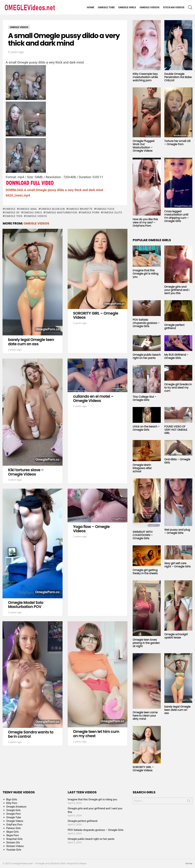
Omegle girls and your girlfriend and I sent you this (177, 290)
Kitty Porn (12, 803)
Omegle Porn (90, 212)
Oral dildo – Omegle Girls (177, 461)
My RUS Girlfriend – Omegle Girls (176, 356)
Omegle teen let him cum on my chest (96, 734)
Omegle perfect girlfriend (174, 327)
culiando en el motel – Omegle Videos (93, 398)
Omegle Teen (14, 216)
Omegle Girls (127, 7)
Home (91, 7)
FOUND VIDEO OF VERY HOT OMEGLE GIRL (176, 430)
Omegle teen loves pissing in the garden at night (146, 643)
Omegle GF (12, 212)
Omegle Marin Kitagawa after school (142, 468)
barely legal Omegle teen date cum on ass (31, 342)
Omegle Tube (106, 7)
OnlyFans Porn (14, 825)
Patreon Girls (14, 828)
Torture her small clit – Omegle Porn (178, 143)
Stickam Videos (174, 7)
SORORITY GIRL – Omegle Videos (96, 315)
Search (189, 802)
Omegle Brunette (81, 209)
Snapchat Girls (14, 839)
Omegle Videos (150, 7)
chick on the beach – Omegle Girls (146, 428)
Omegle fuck (105, 209)
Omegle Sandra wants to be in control (31, 734)
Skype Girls (12, 832)
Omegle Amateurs (16, 807)
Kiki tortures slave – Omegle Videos (26, 472)
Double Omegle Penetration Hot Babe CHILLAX (178, 77)
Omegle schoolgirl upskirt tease (176, 636)
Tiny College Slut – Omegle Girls (144, 398)
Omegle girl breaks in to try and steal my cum (178, 388)
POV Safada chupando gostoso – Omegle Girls (146, 323)
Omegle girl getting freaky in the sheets (145, 572)
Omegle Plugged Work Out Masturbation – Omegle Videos (143, 146)
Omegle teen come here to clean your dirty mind (145, 716)
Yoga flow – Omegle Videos (91, 529)
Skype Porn (13, 835)
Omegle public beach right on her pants (147, 356)
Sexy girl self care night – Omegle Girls (178, 565)
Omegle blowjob (53, 209)
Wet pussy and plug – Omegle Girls (177, 531)
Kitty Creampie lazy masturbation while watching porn (145, 77)
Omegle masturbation (61, 212)
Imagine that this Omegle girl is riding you (145, 274)
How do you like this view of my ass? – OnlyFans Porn (145, 222)
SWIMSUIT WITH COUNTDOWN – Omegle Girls (143, 535)
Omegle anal (28, 209)
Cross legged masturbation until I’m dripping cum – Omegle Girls (177, 216)
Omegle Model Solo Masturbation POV (26, 605)
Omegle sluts (113, 212)
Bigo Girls (12, 799)
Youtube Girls (14, 850)
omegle (10, 209)
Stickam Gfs (13, 843)
